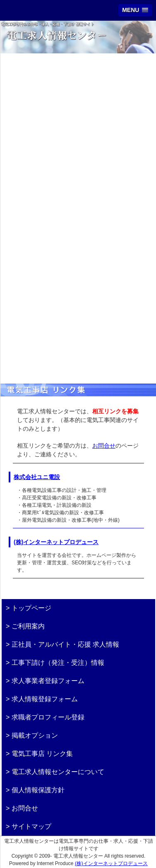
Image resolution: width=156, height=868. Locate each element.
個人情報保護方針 (38, 790)
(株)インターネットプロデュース (56, 542)
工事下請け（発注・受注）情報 (58, 663)
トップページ (31, 608)
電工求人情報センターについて (58, 772)
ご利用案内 (28, 626)
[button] (135, 10)
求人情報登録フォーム (45, 699)
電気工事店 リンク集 (42, 754)
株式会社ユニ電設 (37, 477)
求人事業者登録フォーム (48, 681)
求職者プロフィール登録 (48, 717)
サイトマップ (31, 826)
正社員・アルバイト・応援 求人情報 (65, 644)
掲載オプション (35, 735)
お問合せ (104, 446)
